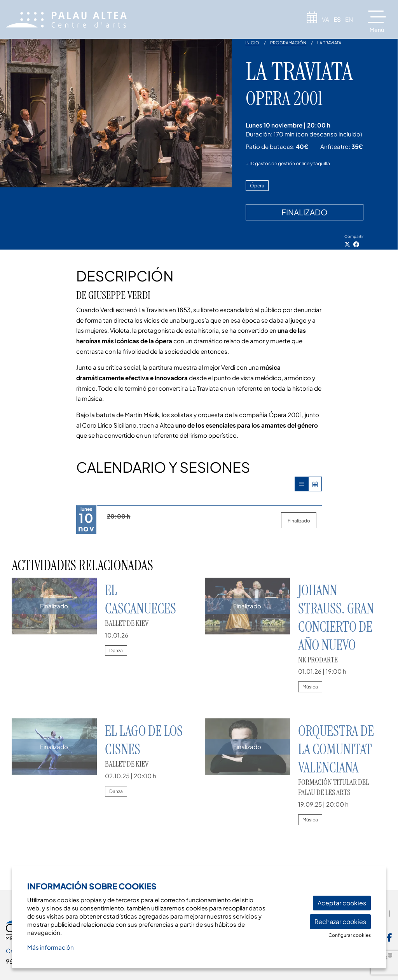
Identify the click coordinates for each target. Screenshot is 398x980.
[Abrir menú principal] (380, 20)
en (349, 19)
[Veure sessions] (301, 484)
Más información (51, 947)
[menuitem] (389, 936)
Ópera (257, 186)
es (337, 19)
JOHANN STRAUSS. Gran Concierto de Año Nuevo (336, 618)
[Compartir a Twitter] (347, 244)
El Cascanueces (141, 600)
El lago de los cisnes (144, 740)
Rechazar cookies (340, 921)
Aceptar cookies (342, 903)
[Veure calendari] (315, 484)
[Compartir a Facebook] (356, 244)
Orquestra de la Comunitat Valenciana (336, 749)
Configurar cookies (350, 935)
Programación (288, 43)
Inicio (252, 43)
